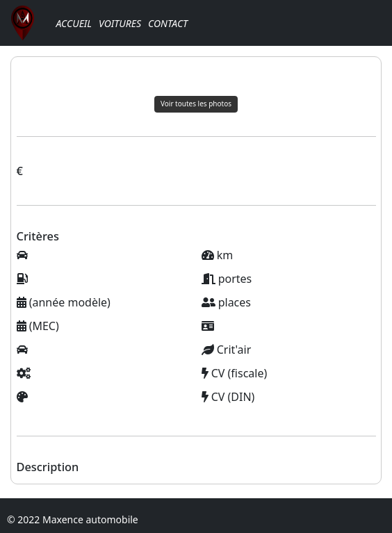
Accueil (74, 23)
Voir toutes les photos (196, 104)
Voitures (120, 23)
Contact (168, 23)
